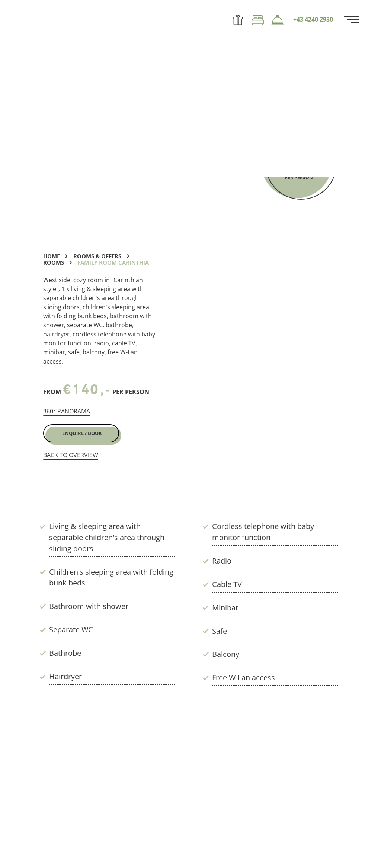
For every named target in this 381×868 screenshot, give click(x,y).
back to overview (71, 455)
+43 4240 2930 (313, 20)
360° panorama (67, 411)
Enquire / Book (82, 433)
